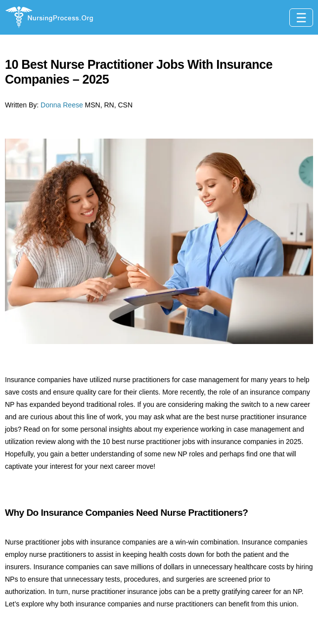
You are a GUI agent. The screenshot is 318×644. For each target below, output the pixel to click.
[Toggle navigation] (301, 18)
